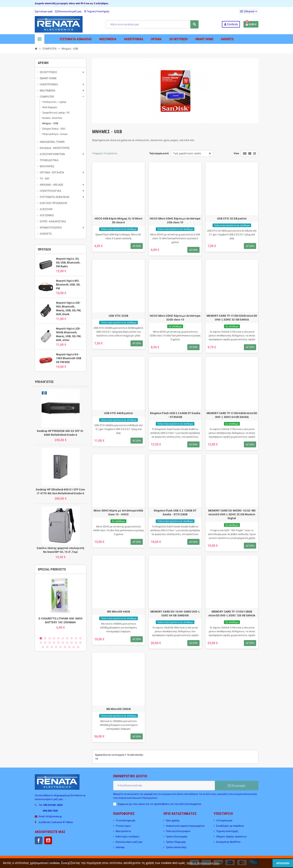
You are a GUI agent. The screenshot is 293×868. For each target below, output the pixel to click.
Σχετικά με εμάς (44, 11)
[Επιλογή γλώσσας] (248, 11)
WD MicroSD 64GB (118, 612)
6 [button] (63, 638)
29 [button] (78, 647)
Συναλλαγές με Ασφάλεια (230, 826)
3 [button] (50, 638)
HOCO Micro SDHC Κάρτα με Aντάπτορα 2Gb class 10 (175, 220)
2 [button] (45, 638)
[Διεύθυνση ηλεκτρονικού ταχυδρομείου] (164, 786)
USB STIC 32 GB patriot (232, 219)
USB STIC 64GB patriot (118, 413)
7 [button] (67, 638)
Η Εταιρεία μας (224, 820)
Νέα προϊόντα (123, 831)
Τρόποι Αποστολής (176, 847)
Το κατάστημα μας (126, 820)
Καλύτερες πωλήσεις (128, 837)
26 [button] (65, 647)
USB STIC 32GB (119, 316)
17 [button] (67, 643)
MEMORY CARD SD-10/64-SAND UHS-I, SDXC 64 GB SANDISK (175, 613)
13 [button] (50, 643)
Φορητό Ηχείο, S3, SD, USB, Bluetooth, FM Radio (68, 263)
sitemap (120, 847)
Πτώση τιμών (123, 826)
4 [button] (54, 638)
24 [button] (56, 647)
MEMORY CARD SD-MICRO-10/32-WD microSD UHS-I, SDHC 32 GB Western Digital (232, 514)
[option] (61, 605)
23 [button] (52, 647)
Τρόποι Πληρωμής (176, 842)
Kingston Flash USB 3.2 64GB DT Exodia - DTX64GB (175, 415)
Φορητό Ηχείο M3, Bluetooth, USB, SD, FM (68, 285)
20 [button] (80, 643)
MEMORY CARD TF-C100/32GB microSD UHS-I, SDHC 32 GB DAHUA (232, 318)
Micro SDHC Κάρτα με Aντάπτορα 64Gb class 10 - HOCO (118, 512)
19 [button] (76, 643)
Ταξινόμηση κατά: (159, 153)
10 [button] (80, 638)
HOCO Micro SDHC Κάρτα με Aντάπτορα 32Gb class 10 (175, 318)
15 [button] (58, 643)
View (236, 153)
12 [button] (45, 643)
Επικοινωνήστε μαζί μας (129, 842)
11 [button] (41, 643)
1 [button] (41, 638)
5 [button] (58, 638)
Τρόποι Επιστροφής (177, 837)
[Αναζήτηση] (152, 24)
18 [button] (72, 643)
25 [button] (60, 647)
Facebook (39, 840)
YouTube (48, 840)
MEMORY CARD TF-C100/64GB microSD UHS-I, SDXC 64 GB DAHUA (232, 415)
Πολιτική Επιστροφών (178, 831)
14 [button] (54, 643)
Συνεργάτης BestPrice (228, 842)
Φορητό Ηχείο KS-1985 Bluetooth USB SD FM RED (69, 358)
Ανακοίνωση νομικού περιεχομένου (185, 826)
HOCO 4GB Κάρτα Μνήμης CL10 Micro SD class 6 (118, 220)
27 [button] (69, 647)
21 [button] (43, 647)
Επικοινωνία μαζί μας (68, 11)
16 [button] (63, 643)
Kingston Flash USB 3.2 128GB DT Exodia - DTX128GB (175, 512)
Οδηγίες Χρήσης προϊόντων (231, 837)
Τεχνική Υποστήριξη (97, 11)
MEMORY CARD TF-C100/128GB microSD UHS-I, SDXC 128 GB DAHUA (232, 613)
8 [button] (72, 638)
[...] (65, 799)
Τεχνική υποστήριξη (227, 831)
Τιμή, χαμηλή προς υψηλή (187, 153)
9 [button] (76, 638)
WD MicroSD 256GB (118, 709)
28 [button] (74, 647)
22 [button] (47, 647)
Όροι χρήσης (173, 820)
